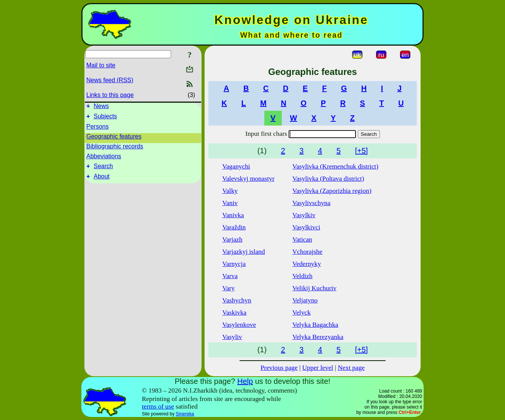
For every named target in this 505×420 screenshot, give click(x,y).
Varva (230, 276)
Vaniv (230, 203)
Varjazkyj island (244, 252)
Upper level (318, 368)
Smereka (185, 414)
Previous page (279, 368)
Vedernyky (307, 264)
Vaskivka (235, 313)
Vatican (302, 239)
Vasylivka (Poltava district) (328, 179)
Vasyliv (232, 337)
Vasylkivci (306, 227)
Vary (229, 288)
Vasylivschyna (311, 203)
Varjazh (233, 239)
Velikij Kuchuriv (314, 288)
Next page (351, 368)
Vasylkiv (304, 215)
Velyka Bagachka (315, 325)
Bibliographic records (115, 149)
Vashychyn (237, 300)
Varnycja (234, 264)
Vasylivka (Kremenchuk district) (335, 166)
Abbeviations (104, 158)
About (102, 181)
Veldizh (303, 276)
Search (103, 169)
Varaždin (234, 227)
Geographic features (114, 139)
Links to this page (110, 95)
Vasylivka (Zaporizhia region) (332, 191)
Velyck (302, 313)
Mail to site (101, 65)
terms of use (158, 406)
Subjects (105, 119)
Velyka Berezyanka (318, 337)
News (101, 107)
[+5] (361, 151)
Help (245, 381)
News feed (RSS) (110, 80)
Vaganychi (236, 166)
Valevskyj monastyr (249, 179)
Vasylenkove (239, 325)
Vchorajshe (307, 252)
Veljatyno (305, 300)
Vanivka (233, 215)
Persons (98, 129)
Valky (230, 191)
